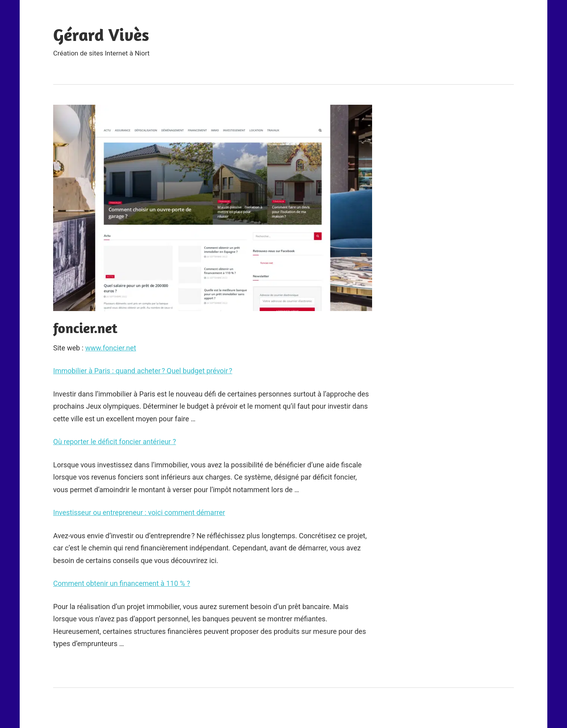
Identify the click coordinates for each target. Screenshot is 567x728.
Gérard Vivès (101, 35)
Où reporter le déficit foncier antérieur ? (115, 442)
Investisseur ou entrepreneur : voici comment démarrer (139, 512)
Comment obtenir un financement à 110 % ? (122, 583)
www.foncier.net (110, 348)
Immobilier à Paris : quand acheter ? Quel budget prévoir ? (143, 371)
